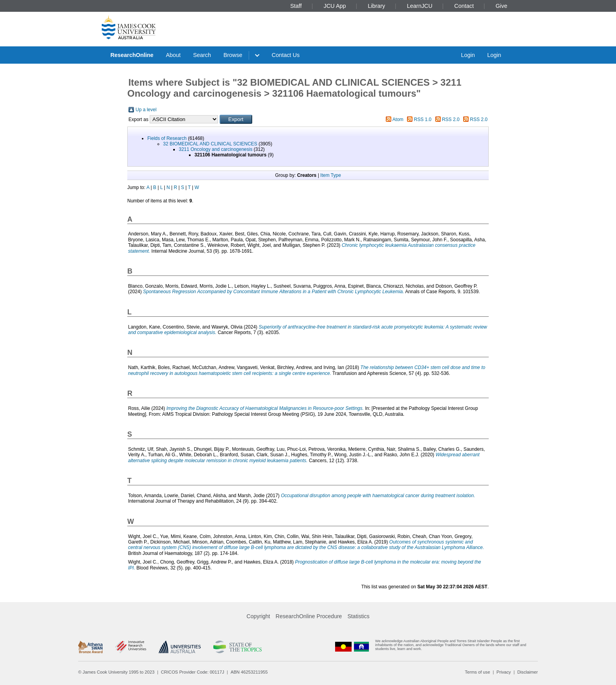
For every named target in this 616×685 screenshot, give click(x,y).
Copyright (258, 616)
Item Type (330, 175)
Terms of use (477, 672)
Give (502, 6)
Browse (233, 55)
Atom (398, 119)
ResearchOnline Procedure (309, 616)
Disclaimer (528, 672)
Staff (296, 6)
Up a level (146, 110)
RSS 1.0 (423, 119)
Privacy (504, 672)
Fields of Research (167, 138)
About (173, 55)
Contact (464, 6)
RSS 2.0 (451, 119)
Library (376, 6)
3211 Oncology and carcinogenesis (215, 149)
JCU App (335, 6)
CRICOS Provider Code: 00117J (193, 672)
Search (202, 55)
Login (468, 55)
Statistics (358, 616)
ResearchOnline (132, 55)
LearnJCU (420, 6)
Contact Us (286, 55)
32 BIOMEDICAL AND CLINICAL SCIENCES (210, 144)
